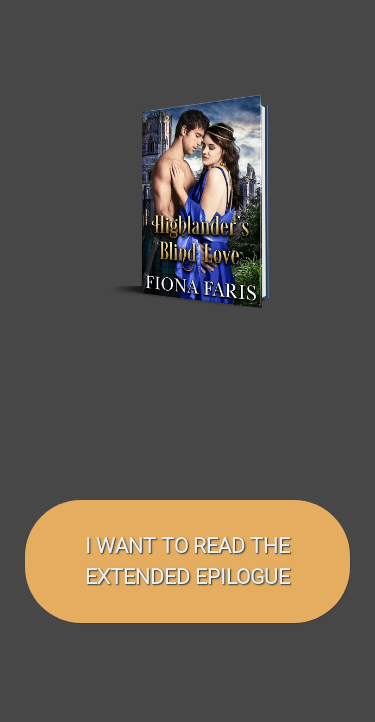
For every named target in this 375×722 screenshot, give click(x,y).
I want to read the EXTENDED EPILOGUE (187, 561)
